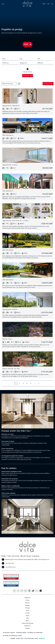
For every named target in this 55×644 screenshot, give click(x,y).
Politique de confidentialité (36, 633)
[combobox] (10, 59)
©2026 (13, 638)
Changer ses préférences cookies (13, 636)
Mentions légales (22, 633)
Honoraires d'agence (10, 633)
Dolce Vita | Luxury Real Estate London (20, 556)
